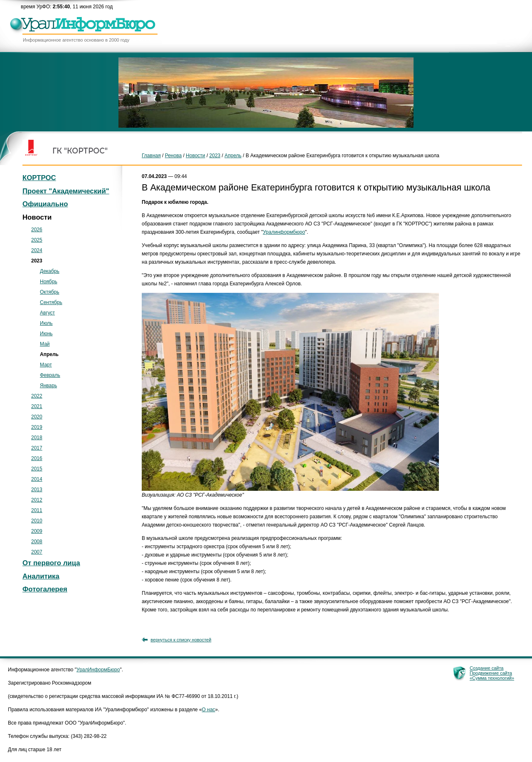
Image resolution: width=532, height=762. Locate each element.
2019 (37, 427)
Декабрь (50, 271)
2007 (37, 552)
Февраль (50, 375)
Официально (45, 204)
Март (46, 365)
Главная (151, 156)
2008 (37, 542)
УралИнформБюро (98, 670)
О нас (209, 710)
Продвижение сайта (491, 673)
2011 (37, 510)
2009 (37, 531)
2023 (215, 156)
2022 (37, 396)
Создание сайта (486, 668)
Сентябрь (51, 302)
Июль (46, 323)
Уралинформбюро (284, 232)
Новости (195, 156)
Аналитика (41, 576)
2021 (37, 406)
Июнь (46, 334)
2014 (37, 479)
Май (45, 344)
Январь (48, 386)
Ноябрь (49, 282)
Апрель (233, 156)
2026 (37, 230)
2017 (37, 448)
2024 (37, 250)
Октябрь (50, 292)
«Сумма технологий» (492, 678)
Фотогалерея (45, 589)
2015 (37, 469)
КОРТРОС (39, 178)
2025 (37, 240)
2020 (37, 417)
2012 (37, 500)
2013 (37, 490)
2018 (37, 438)
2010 (37, 521)
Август (47, 313)
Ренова (173, 156)
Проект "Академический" (66, 191)
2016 (37, 458)
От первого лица (51, 563)
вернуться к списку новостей (181, 640)
